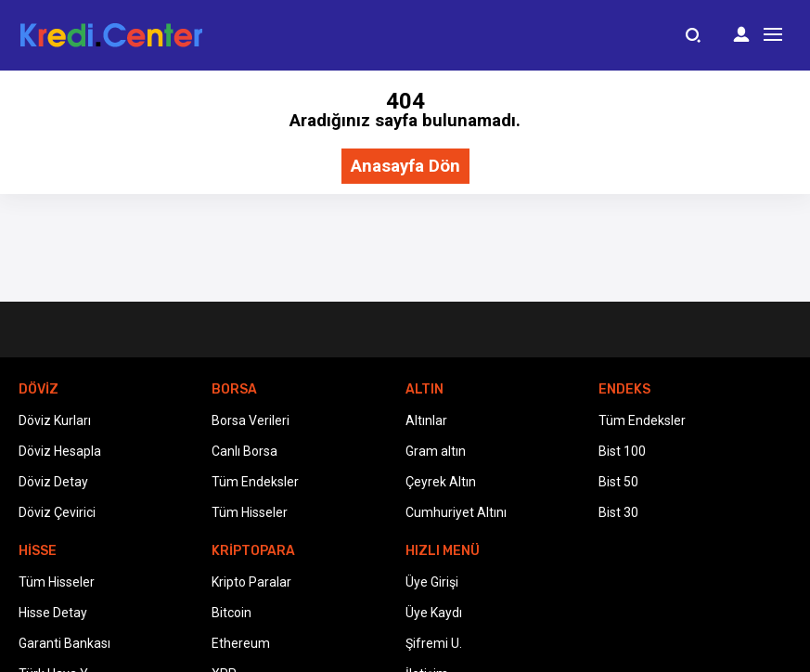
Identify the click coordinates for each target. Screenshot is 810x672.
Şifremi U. (434, 643)
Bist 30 (618, 512)
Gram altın (436, 451)
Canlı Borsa (244, 451)
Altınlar (426, 420)
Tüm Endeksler (255, 482)
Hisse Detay (53, 613)
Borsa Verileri (251, 420)
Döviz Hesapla (60, 451)
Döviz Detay (53, 482)
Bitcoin (231, 613)
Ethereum (241, 643)
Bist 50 (618, 482)
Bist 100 (622, 451)
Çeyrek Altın (441, 482)
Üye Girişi (432, 582)
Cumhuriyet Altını (456, 512)
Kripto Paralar (251, 582)
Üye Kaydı (434, 613)
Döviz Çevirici (57, 512)
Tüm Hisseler (250, 512)
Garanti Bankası (64, 643)
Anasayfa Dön (405, 167)
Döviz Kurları (55, 420)
